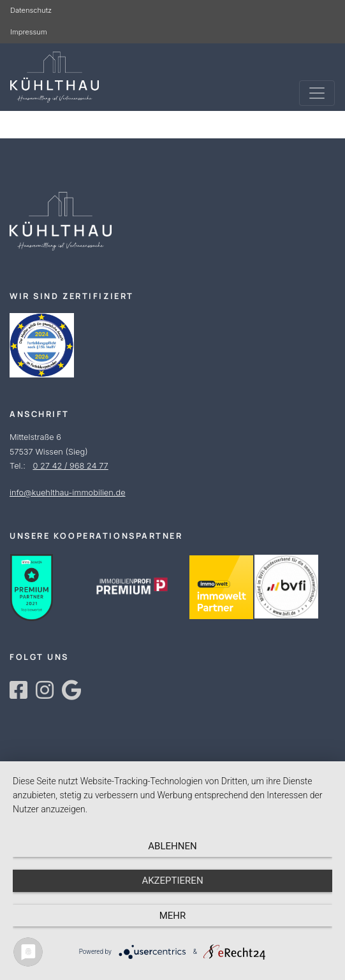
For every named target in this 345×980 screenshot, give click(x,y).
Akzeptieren (172, 881)
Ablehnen (172, 846)
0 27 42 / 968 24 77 (70, 466)
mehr (173, 916)
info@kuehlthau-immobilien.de (68, 493)
